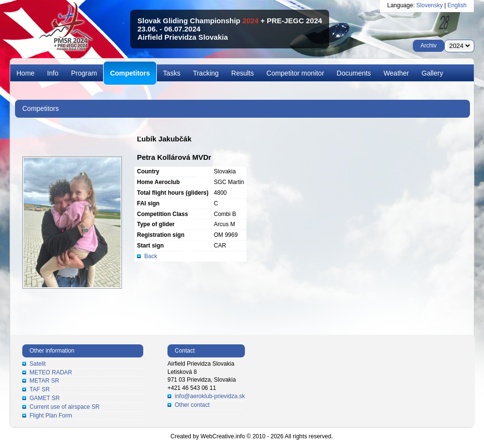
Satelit (38, 364)
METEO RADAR (51, 372)
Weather (396, 73)
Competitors (130, 73)
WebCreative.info (223, 436)
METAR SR (44, 381)
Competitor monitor (295, 73)
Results (243, 73)
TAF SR (40, 389)
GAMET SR (45, 398)
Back (151, 256)
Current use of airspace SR (65, 407)
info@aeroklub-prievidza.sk (210, 396)
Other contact (192, 405)
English (457, 5)
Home (25, 73)
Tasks (172, 73)
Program (84, 73)
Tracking (206, 73)
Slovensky (430, 5)
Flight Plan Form (51, 416)
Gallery (432, 73)
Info (53, 73)
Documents (354, 73)
